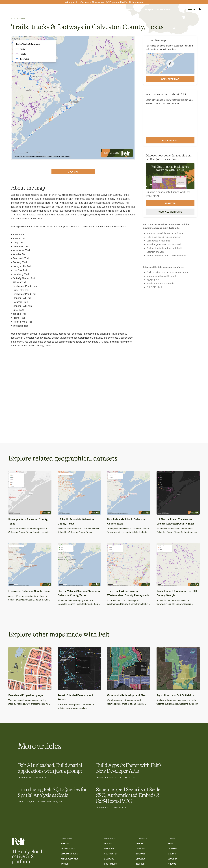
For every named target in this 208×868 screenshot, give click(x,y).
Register (170, 203)
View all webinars (170, 212)
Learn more (138, 2)
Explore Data (18, 18)
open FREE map (170, 79)
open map (73, 172)
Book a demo (170, 140)
